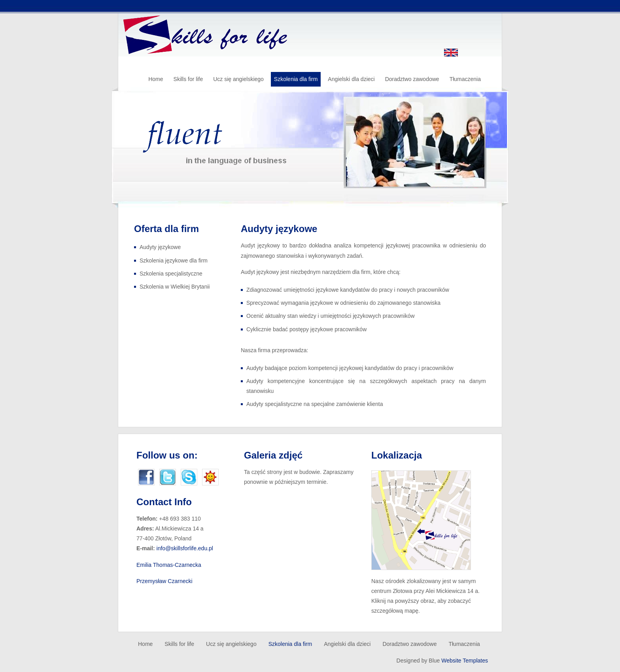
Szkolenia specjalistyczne (171, 274)
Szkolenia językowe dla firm (174, 260)
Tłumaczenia (465, 79)
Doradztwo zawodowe (412, 79)
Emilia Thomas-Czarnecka (169, 565)
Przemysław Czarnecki (164, 581)
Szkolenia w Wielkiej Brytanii (175, 287)
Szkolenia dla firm (296, 79)
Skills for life (188, 79)
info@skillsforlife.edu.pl (185, 548)
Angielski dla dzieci (351, 79)
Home (156, 79)
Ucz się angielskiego (238, 79)
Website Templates (465, 661)
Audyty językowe (160, 247)
